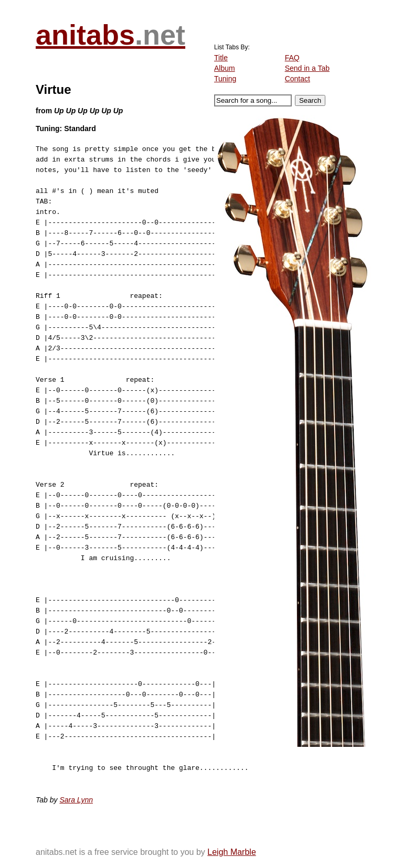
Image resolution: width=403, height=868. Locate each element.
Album (225, 68)
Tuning (225, 79)
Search (310, 100)
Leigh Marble (232, 852)
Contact (298, 79)
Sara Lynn (76, 800)
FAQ (292, 58)
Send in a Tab (307, 68)
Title (221, 58)
